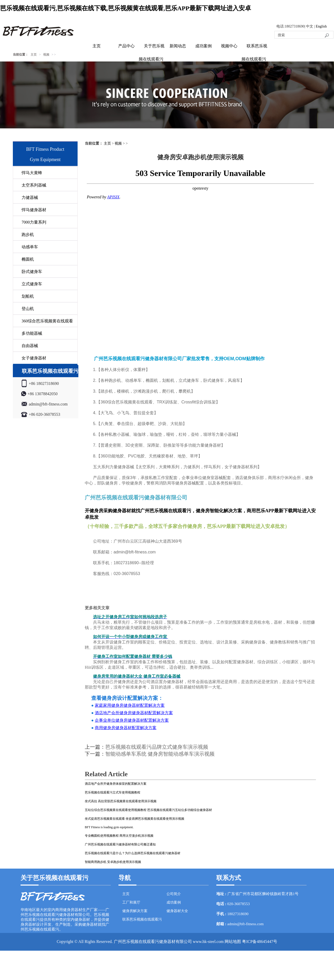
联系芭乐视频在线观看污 (142, 919)
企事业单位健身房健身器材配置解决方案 (132, 720)
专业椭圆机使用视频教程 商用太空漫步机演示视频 (119, 836)
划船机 (28, 296)
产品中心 (126, 46)
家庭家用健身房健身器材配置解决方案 (130, 705)
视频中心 (229, 46)
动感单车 (30, 247)
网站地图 (233, 942)
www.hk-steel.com (208, 942)
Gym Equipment (45, 160)
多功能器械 (32, 333)
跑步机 (28, 235)
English (321, 26)
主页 (97, 46)
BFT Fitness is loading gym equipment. (109, 827)
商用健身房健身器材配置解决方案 (126, 728)
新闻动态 (178, 46)
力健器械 (30, 197)
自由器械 (30, 346)
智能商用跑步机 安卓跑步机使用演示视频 (113, 862)
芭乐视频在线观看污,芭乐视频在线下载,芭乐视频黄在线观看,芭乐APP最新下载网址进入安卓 (126, 8)
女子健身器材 (34, 358)
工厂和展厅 (131, 902)
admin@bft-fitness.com (246, 924)
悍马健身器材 (34, 210)
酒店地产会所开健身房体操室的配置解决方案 (116, 784)
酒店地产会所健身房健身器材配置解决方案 (134, 713)
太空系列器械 (34, 185)
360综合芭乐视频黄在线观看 (47, 321)
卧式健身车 (32, 272)
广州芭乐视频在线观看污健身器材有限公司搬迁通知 (120, 844)
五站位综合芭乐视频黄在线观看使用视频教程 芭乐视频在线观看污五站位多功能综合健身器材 (148, 810)
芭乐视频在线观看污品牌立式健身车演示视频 (157, 747)
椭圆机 (28, 259)
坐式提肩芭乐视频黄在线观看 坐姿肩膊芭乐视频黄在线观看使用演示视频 (134, 819)
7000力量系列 (34, 222)
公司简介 (174, 894)
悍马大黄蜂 (32, 173)
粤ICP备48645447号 (260, 942)
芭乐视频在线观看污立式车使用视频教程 (113, 792)
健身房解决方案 (135, 911)
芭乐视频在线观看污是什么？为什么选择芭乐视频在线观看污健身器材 (133, 853)
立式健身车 (32, 284)
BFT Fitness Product (45, 149)
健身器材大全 (177, 911)
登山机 (28, 309)
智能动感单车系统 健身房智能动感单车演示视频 (160, 754)
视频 (46, 55)
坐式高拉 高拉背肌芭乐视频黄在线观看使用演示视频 (121, 801)
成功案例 (203, 46)
